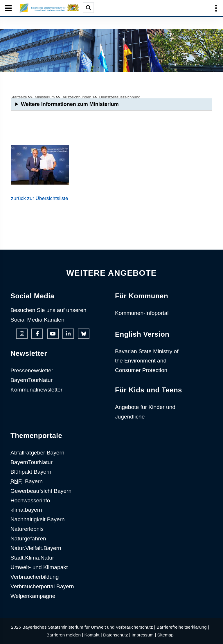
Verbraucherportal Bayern (42, 586)
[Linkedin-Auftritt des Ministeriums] (68, 334)
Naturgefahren (28, 539)
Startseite (19, 97)
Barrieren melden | (65, 635)
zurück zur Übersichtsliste (40, 198)
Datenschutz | (117, 635)
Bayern (27, 481)
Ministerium (45, 97)
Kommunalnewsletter (36, 390)
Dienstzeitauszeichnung (120, 97)
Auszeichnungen (77, 97)
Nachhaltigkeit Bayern (38, 519)
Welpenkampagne (33, 596)
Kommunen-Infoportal (142, 313)
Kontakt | (93, 635)
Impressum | (144, 635)
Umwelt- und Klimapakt (39, 567)
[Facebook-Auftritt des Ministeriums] (37, 334)
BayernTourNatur (32, 380)
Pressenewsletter (32, 370)
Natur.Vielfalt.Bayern (36, 548)
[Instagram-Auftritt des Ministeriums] (22, 334)
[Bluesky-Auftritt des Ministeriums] (84, 334)
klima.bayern (26, 510)
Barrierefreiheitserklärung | (183, 627)
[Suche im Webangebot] (88, 8)
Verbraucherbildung (35, 577)
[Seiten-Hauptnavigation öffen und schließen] (8, 8)
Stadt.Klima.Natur (32, 558)
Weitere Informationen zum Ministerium (70, 104)
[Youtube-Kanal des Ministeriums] (53, 334)
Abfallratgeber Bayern (37, 453)
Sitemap (166, 635)
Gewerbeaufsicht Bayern (41, 491)
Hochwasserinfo (30, 500)
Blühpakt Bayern (31, 472)
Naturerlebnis (27, 529)
